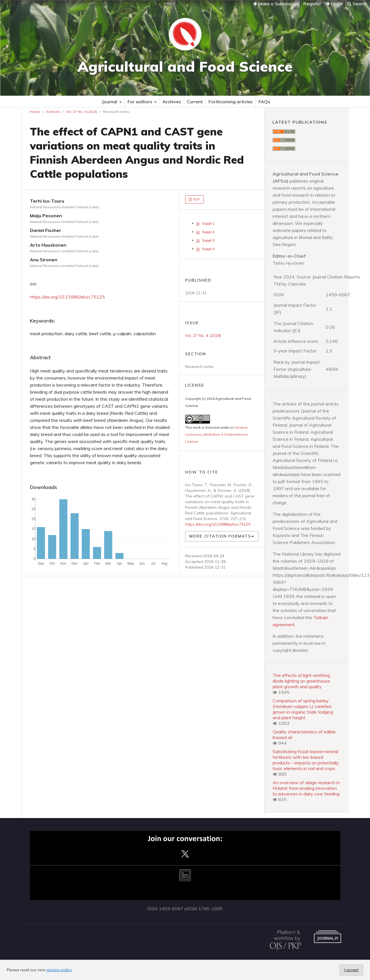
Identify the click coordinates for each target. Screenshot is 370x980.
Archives (172, 102)
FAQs (264, 102)
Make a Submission (276, 4)
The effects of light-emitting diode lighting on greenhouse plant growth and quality (301, 681)
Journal (110, 102)
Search (357, 4)
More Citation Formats (220, 536)
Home (35, 112)
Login (334, 4)
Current (195, 102)
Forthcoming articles (231, 102)
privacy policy (59, 970)
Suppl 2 (208, 232)
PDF (196, 199)
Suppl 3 (208, 240)
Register (312, 4)
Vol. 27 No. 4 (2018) (82, 112)
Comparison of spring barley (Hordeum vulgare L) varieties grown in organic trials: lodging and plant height (303, 709)
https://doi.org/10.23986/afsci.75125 (67, 297)
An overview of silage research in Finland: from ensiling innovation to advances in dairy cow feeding (306, 788)
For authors (140, 102)
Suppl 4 (208, 249)
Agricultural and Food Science (185, 66)
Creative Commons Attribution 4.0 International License (216, 434)
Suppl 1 (208, 223)
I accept (351, 970)
